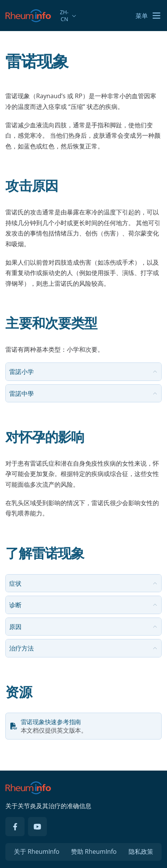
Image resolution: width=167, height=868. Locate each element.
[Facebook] (15, 827)
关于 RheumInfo (37, 852)
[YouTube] (38, 827)
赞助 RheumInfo (94, 852)
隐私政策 (141, 852)
